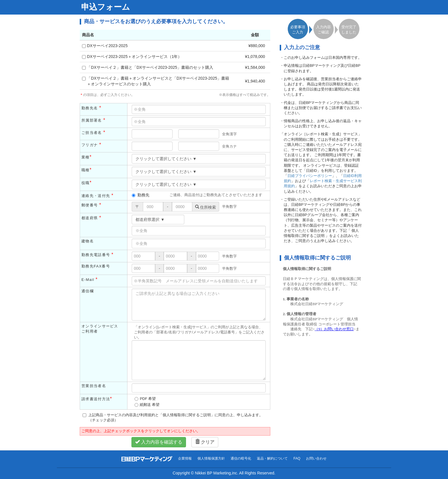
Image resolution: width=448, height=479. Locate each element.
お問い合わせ (316, 458)
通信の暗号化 (241, 458)
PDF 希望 (148, 399)
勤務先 (141, 195)
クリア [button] (205, 442)
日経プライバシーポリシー (310, 176)
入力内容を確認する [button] (159, 442)
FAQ (297, 458)
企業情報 (185, 458)
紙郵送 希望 (150, 405)
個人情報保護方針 (211, 458)
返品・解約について (272, 458)
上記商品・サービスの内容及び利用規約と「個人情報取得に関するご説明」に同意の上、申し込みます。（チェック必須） (173, 417)
